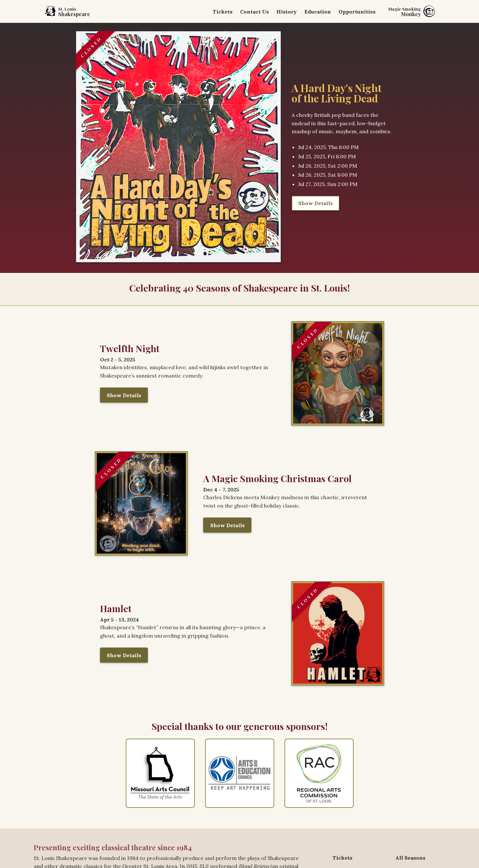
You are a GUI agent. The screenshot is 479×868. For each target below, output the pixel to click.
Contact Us (254, 12)
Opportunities (357, 12)
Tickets (222, 12)
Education (318, 12)
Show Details (316, 203)
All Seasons (410, 858)
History (287, 12)
